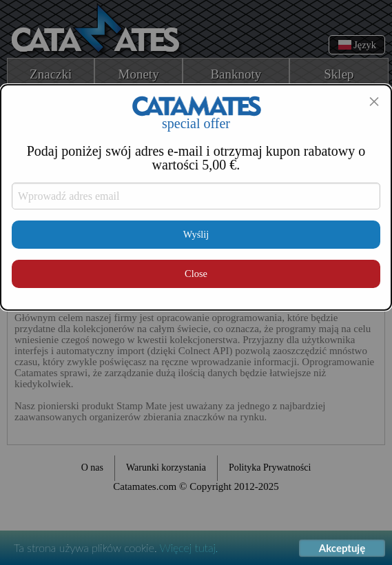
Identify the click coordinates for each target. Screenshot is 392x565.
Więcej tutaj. (189, 548)
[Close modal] (374, 101)
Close (196, 274)
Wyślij (196, 234)
